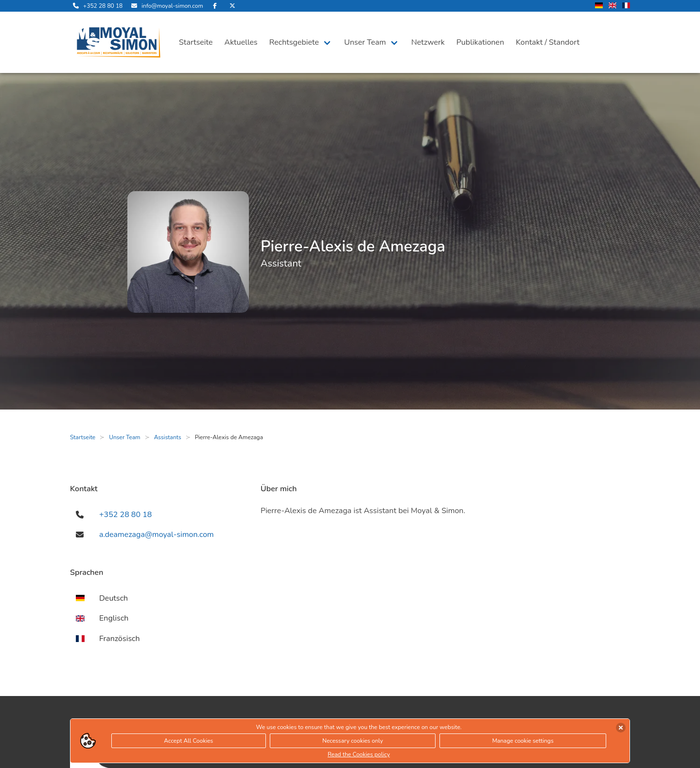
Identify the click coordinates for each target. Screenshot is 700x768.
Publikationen (480, 42)
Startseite (196, 42)
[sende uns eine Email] (166, 6)
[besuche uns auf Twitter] (232, 6)
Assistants (168, 437)
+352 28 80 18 (125, 515)
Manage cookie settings (523, 741)
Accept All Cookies (188, 741)
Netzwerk (428, 42)
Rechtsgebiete (294, 42)
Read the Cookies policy (359, 754)
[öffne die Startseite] (119, 42)
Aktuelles (241, 42)
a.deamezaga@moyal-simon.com (157, 535)
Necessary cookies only (353, 741)
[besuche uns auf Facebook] (215, 6)
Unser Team (365, 42)
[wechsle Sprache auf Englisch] (612, 6)
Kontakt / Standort (548, 42)
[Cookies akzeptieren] (621, 728)
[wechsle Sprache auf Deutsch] (599, 6)
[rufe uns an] (96, 6)
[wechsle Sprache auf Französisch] (626, 6)
